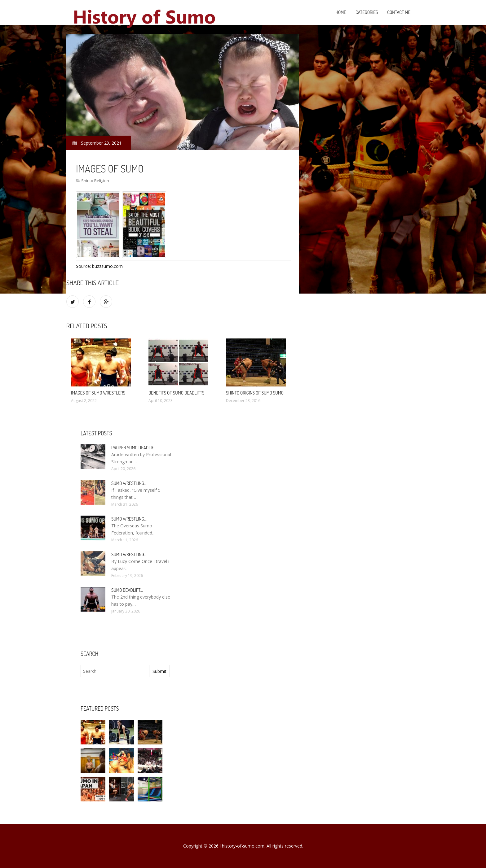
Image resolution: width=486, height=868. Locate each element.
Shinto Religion (95, 181)
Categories (367, 12)
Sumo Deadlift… (127, 590)
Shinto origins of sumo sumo (255, 393)
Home (341, 12)
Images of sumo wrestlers (98, 393)
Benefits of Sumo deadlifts (177, 393)
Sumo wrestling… (129, 483)
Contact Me (399, 12)
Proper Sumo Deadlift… (135, 448)
